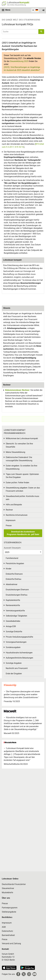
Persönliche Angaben (15, 563)
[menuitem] (35, 10)
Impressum (11, 520)
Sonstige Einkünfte (14, 632)
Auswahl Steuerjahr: (12, 548)
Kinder (9, 569)
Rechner (9, 510)
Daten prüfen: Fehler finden (17, 483)
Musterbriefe (7, 893)
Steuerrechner (8, 888)
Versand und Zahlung (11, 943)
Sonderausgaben (13, 647)
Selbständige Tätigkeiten (16, 616)
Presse (9, 526)
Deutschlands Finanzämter (14, 884)
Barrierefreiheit (8, 935)
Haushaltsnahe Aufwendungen (19, 653)
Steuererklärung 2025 (19, 61)
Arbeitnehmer (12, 584)
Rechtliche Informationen (17, 515)
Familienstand (12, 558)
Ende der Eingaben (14, 674)
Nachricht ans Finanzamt (17, 668)
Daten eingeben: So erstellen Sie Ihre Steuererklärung (21, 467)
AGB (4, 927)
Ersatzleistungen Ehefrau (17, 595)
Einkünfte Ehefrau (13, 579)
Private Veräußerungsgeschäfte (19, 637)
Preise (5, 939)
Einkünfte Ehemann (14, 574)
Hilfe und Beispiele (14, 505)
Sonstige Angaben (14, 663)
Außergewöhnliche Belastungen (19, 658)
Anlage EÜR (11, 626)
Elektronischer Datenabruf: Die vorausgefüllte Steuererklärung (19, 459)
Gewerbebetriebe (13, 621)
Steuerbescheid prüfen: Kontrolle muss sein (22, 498)
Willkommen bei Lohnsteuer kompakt (22, 438)
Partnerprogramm (10, 908)
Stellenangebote (9, 912)
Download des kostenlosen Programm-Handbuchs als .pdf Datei (23, 533)
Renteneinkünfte (13, 605)
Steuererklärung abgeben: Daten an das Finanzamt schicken (23, 489)
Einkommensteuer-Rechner (17, 390)
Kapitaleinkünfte (13, 600)
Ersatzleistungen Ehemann (17, 590)
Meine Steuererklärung (15, 452)
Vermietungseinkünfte (15, 611)
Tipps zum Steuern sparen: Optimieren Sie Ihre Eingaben (22, 476)
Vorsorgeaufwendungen (16, 642)
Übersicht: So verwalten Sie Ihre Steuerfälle (19, 445)
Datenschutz (7, 931)
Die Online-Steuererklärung (17, 5)
